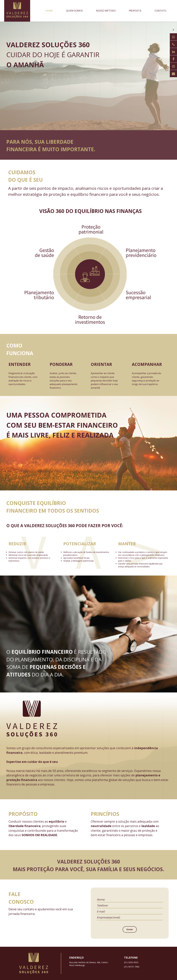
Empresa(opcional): (108, 917)
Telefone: (102, 905)
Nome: (101, 900)
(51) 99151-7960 (132, 967)
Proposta (135, 11)
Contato (160, 11)
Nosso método (106, 11)
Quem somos (74, 11)
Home (49, 11)
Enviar (130, 929)
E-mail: (101, 911)
